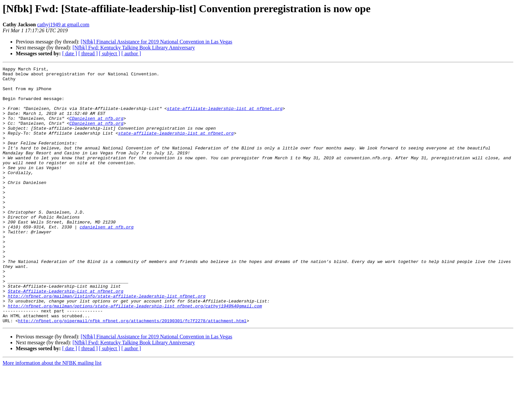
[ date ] (70, 53)
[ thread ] (88, 53)
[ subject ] (110, 53)
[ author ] (131, 53)
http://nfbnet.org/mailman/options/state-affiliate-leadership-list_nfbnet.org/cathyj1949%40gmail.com (135, 354)
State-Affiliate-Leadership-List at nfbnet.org (66, 336)
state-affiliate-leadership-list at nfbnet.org (225, 117)
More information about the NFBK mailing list (52, 414)
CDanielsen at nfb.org (96, 129)
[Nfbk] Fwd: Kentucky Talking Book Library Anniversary (134, 48)
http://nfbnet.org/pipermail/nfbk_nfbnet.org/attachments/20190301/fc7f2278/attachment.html (132, 372)
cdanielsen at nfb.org (107, 259)
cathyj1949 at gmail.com (63, 25)
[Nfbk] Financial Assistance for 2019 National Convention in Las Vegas (156, 42)
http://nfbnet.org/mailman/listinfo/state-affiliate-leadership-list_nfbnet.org (107, 342)
